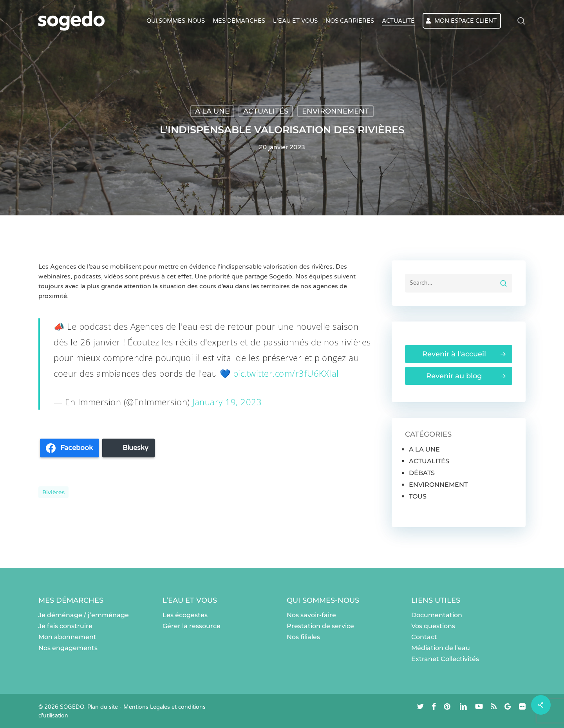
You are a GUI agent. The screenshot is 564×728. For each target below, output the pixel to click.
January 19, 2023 (227, 402)
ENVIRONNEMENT (335, 111)
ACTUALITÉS (266, 111)
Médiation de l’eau (441, 648)
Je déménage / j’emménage (84, 615)
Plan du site (103, 707)
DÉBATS (422, 473)
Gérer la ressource (192, 626)
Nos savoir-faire (311, 615)
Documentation (437, 615)
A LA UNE (212, 111)
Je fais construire (65, 626)
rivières (53, 492)
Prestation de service (320, 626)
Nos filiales (303, 637)
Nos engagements (68, 648)
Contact (424, 637)
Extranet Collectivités (445, 659)
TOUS (418, 496)
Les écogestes (185, 615)
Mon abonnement (67, 637)
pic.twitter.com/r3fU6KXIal (286, 373)
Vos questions (433, 626)
